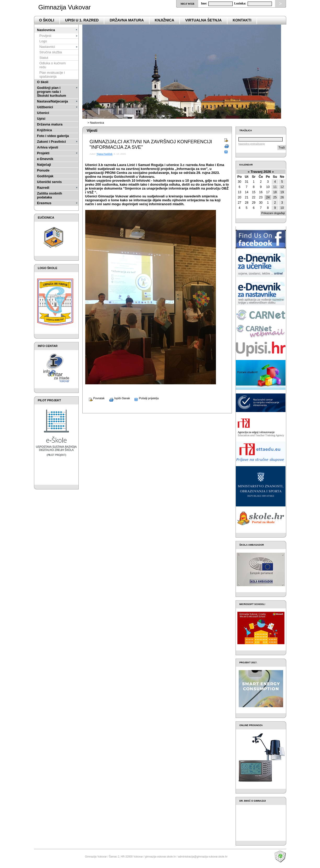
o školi (47, 20)
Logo (43, 41)
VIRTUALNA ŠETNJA (203, 20)
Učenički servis (50, 182)
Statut (44, 58)
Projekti (43, 153)
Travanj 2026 (261, 172)
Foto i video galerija (53, 136)
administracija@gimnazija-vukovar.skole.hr (203, 857)
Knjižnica (165, 20)
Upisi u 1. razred (82, 20)
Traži (282, 147)
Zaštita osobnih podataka (50, 195)
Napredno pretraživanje (252, 144)
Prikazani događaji (273, 213)
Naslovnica (46, 30)
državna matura (127, 20)
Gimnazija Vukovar (65, 7)
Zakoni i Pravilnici (52, 142)
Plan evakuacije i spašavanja (52, 75)
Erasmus (44, 203)
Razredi (43, 188)
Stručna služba (51, 52)
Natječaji (44, 165)
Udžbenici (45, 107)
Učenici (43, 113)
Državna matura (50, 124)
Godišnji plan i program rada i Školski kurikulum (52, 92)
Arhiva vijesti (48, 147)
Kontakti (242, 20)
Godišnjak (45, 176)
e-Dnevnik (45, 159)
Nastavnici (47, 47)
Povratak (95, 398)
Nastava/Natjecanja (53, 101)
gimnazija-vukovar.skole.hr (161, 857)
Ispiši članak (118, 398)
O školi (43, 82)
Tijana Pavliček (104, 154)
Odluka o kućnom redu (53, 65)
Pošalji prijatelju (145, 398)
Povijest (45, 36)
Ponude (43, 170)
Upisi (41, 119)
